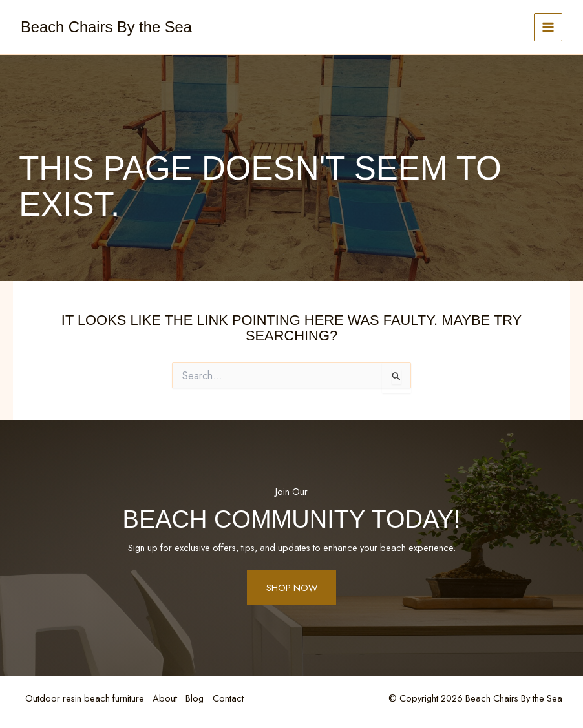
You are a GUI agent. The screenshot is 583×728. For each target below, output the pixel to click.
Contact (234, 699)
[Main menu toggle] (548, 27)
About (167, 699)
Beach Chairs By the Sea (106, 27)
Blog (199, 699)
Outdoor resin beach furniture (85, 699)
